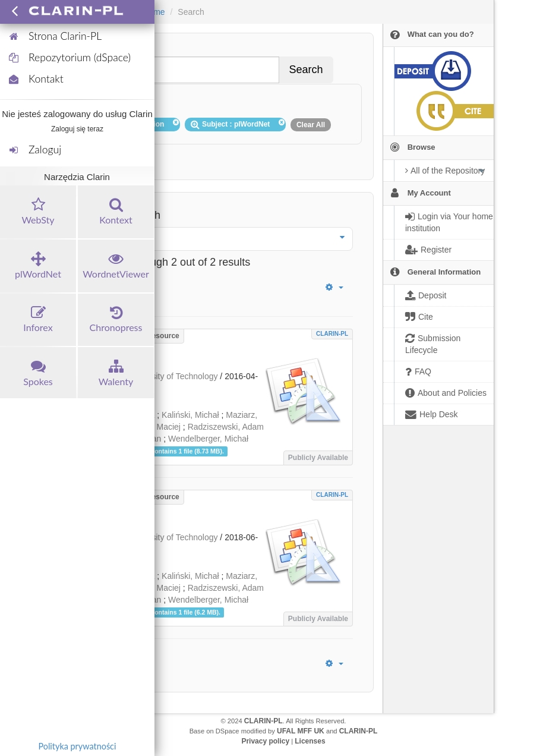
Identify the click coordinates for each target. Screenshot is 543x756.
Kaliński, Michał (190, 415)
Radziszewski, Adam (226, 427)
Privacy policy (265, 741)
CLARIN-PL (332, 334)
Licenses (310, 741)
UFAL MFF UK (301, 731)
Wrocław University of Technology (156, 376)
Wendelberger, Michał (208, 439)
